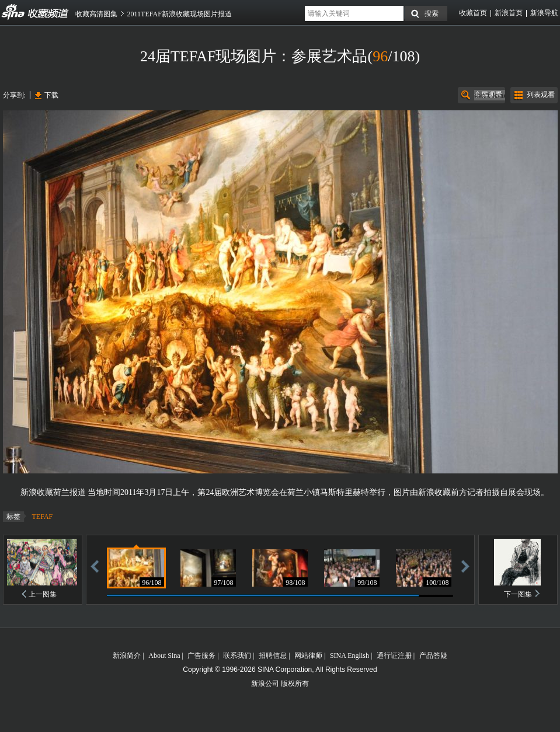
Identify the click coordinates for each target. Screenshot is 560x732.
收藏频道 (13, 12)
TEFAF (43, 517)
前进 (465, 566)
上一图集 (43, 594)
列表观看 (541, 95)
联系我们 (237, 656)
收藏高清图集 (96, 14)
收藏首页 (473, 13)
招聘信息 (273, 656)
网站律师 (308, 656)
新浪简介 (127, 656)
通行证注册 (394, 656)
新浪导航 (544, 13)
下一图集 (518, 594)
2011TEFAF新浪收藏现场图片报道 (180, 14)
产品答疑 (433, 656)
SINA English (349, 656)
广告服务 (201, 656)
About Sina (164, 656)
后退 (95, 566)
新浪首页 (509, 13)
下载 (51, 95)
